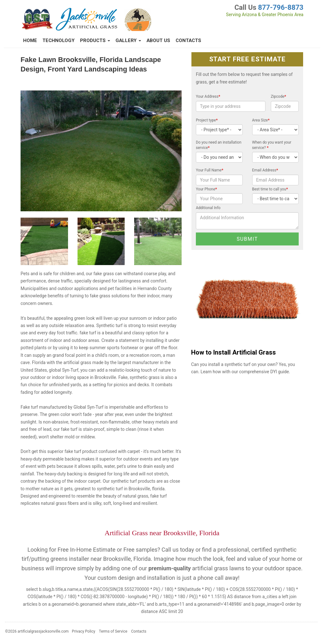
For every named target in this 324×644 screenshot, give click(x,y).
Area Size (261, 120)
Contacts (188, 40)
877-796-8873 (281, 7)
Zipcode (279, 96)
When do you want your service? (272, 145)
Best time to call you (270, 189)
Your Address (208, 96)
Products (95, 40)
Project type (207, 120)
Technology (59, 40)
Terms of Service (113, 631)
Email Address (265, 170)
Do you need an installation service (219, 145)
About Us (158, 40)
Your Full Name (210, 170)
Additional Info (208, 208)
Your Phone (206, 189)
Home (30, 40)
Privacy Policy (84, 631)
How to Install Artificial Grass (234, 353)
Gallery (128, 40)
